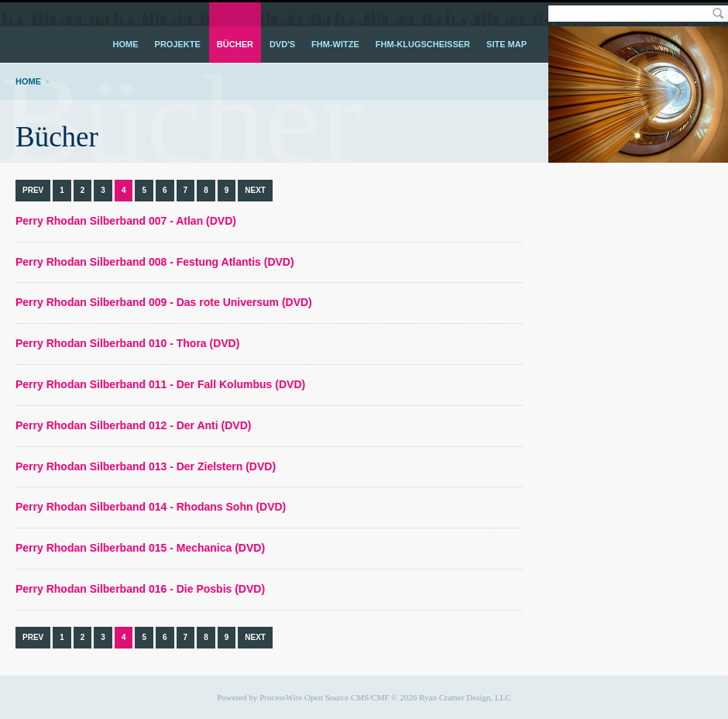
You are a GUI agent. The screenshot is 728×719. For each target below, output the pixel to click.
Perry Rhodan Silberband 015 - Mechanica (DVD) (140, 548)
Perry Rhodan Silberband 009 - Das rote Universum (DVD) (164, 302)
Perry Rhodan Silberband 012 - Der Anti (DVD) (133, 425)
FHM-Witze (335, 44)
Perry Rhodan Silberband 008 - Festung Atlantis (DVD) (155, 262)
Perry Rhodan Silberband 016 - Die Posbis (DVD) (140, 589)
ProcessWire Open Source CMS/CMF (324, 697)
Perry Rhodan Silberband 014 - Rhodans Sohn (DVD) (151, 507)
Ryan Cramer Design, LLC (465, 697)
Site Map (507, 44)
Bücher (235, 44)
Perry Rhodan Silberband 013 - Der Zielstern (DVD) (146, 466)
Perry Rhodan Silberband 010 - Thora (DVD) (127, 343)
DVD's (282, 44)
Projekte (178, 44)
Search (718, 14)
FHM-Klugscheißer (423, 44)
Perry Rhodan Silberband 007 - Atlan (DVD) (126, 221)
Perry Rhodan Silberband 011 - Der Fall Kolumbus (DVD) (160, 384)
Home (126, 44)
